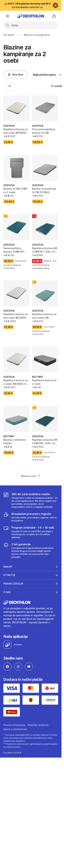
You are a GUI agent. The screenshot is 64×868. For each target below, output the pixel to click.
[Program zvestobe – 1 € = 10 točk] (31, 532)
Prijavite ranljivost (38, 725)
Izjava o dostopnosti (15, 729)
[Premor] (55, 5)
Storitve (9, 575)
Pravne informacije (14, 725)
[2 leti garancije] (31, 550)
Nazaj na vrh (31, 476)
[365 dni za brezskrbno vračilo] (31, 500)
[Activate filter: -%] (9, 86)
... (19, 35)
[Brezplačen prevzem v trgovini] (31, 517)
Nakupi (8, 567)
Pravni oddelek (13, 584)
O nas (7, 592)
